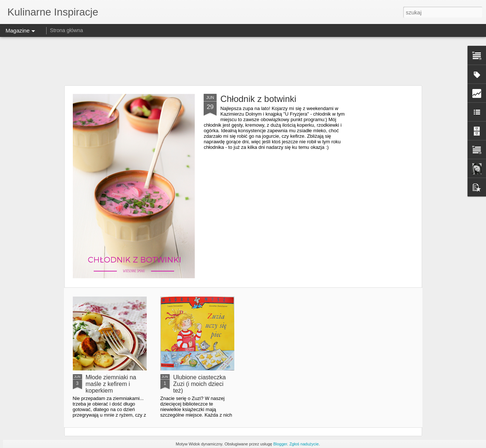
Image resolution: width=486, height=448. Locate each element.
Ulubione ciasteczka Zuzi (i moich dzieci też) (200, 384)
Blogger (280, 444)
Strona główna (67, 30)
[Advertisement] (243, 61)
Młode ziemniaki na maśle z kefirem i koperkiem (111, 384)
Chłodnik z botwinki (258, 99)
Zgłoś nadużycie (304, 444)
